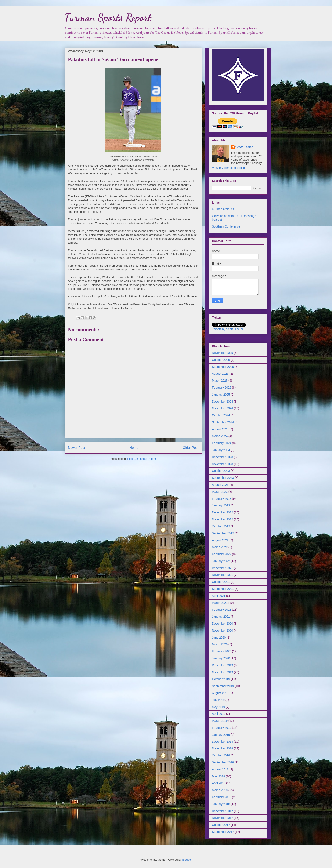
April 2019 (219, 714)
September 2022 (223, 533)
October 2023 (221, 471)
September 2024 (223, 422)
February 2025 (222, 388)
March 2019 (220, 721)
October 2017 (221, 825)
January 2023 (221, 505)
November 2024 (223, 408)
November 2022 (223, 519)
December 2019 (223, 665)
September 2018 (223, 762)
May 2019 (218, 707)
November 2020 (223, 631)
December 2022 (223, 512)
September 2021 (223, 589)
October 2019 (221, 679)
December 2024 (223, 402)
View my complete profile (228, 168)
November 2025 (223, 353)
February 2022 (222, 554)
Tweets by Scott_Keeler (228, 329)
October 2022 (221, 526)
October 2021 (221, 582)
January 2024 (221, 450)
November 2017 (223, 818)
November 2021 (223, 575)
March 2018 (220, 790)
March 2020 (220, 644)
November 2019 (223, 672)
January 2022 (221, 561)
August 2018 (220, 769)
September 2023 (223, 478)
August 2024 (220, 429)
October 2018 (221, 755)
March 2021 (220, 603)
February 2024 (222, 443)
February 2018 (222, 797)
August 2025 (220, 374)
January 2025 (221, 395)
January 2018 (221, 804)
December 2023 (223, 457)
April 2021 (219, 596)
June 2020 (219, 638)
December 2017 (223, 811)
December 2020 (223, 624)
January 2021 (221, 617)
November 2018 (223, 748)
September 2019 (223, 686)
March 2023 (220, 492)
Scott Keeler (244, 147)
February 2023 (222, 499)
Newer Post (77, 448)
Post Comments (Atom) (142, 459)
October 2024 (221, 415)
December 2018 (223, 742)
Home (134, 448)
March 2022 (220, 547)
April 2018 (219, 783)
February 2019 (222, 728)
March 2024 (220, 436)
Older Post (191, 448)
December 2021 (223, 568)
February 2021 (222, 610)
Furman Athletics (223, 209)
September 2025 (223, 367)
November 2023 (223, 464)
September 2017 (223, 832)
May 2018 (218, 776)
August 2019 (220, 693)
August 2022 (220, 540)
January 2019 (221, 735)
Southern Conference (226, 226)
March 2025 (220, 381)
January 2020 (221, 658)
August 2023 (220, 485)
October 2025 (221, 360)
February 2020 (222, 651)
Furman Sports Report (108, 17)
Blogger (187, 860)
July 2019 (218, 700)
